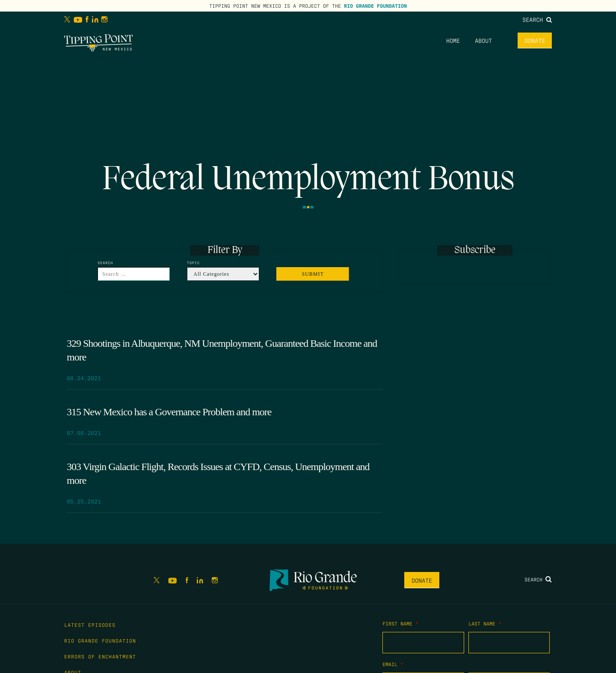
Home (453, 40)
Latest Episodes (90, 625)
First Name (400, 623)
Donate (535, 40)
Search (537, 19)
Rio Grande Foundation (375, 6)
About (483, 40)
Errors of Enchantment (100, 656)
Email (393, 664)
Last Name (485, 623)
